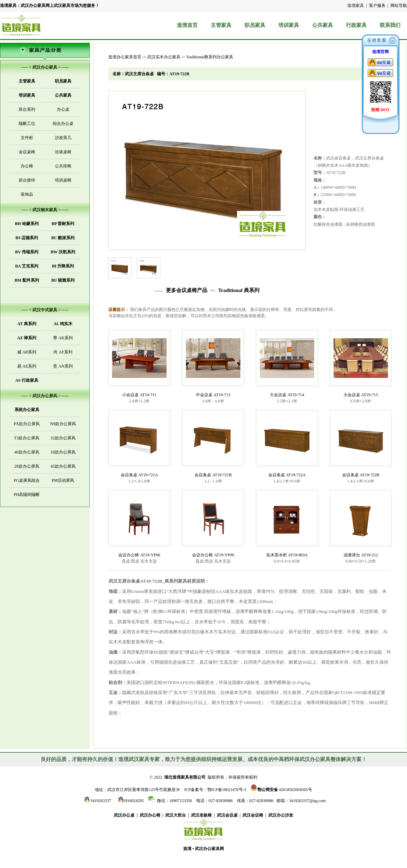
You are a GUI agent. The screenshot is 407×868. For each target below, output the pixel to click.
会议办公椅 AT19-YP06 (139, 555)
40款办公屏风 (27, 452)
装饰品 (27, 194)
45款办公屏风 (63, 466)
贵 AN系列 (63, 366)
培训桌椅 (63, 180)
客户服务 (377, 6)
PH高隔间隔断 (27, 495)
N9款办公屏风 (63, 424)
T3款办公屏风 (27, 438)
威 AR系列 (27, 352)
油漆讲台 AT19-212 (361, 555)
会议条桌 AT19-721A (139, 475)
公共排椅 (63, 166)
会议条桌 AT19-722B (361, 475)
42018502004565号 (281, 789)
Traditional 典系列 (239, 290)
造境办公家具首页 (125, 57)
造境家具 (356, 6)
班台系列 (27, 109)
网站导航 (399, 6)
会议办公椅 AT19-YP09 (213, 555)
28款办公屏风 (27, 466)
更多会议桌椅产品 (187, 290)
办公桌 (63, 109)
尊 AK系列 (63, 338)
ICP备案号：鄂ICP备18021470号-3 (215, 790)
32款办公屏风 (63, 438)
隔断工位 (27, 124)
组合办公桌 (63, 124)
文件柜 (27, 138)
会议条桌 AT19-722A (287, 475)
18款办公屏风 (63, 452)
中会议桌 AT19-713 (213, 395)
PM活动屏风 (63, 480)
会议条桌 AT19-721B (213, 475)
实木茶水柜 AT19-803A (287, 555)
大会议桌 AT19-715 (361, 395)
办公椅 (27, 166)
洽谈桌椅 (63, 152)
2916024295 (130, 801)
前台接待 (27, 180)
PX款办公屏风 (27, 424)
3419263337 (96, 801)
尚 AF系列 (63, 352)
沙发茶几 (63, 138)
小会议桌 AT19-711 (139, 395)
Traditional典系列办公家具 (210, 57)
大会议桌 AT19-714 (287, 395)
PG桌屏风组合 (27, 480)
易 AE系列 (27, 366)
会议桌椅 (27, 152)
